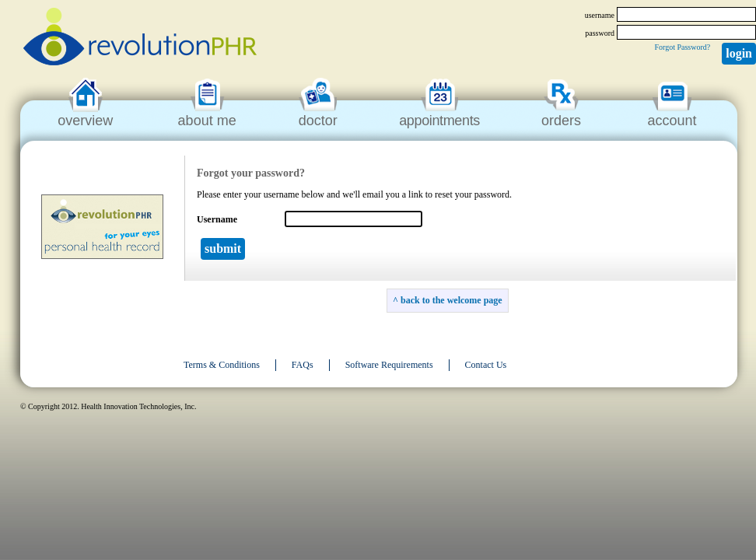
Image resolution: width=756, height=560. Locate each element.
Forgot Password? (682, 47)
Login (739, 53)
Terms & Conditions (222, 365)
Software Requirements (389, 365)
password (600, 33)
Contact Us (486, 365)
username (600, 15)
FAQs (303, 365)
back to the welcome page (451, 300)
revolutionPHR (140, 39)
